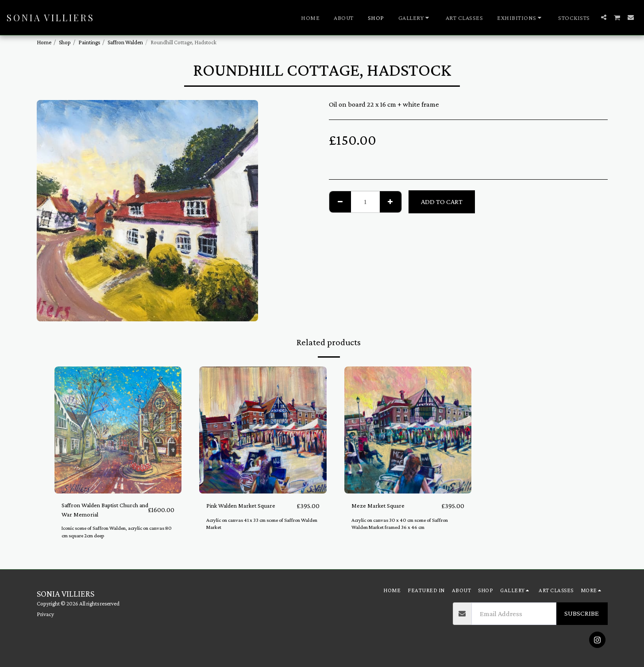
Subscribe (582, 613)
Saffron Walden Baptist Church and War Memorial (102, 511)
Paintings (89, 42)
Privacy (45, 614)
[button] (415, 18)
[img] (118, 430)
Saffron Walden (125, 42)
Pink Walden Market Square (248, 506)
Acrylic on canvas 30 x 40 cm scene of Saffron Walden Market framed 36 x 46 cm (404, 524)
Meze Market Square (383, 506)
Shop (65, 42)
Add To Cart (442, 202)
